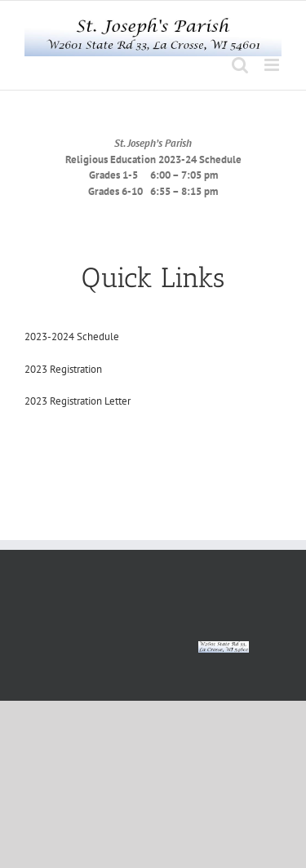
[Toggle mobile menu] (273, 65)
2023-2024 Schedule (72, 337)
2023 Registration (63, 369)
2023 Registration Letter (78, 401)
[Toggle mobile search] (240, 65)
